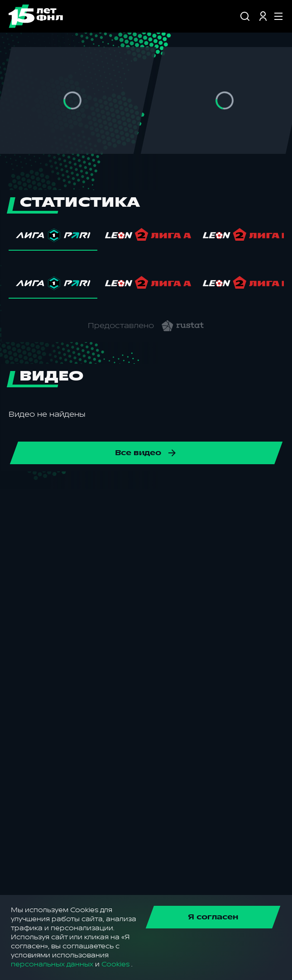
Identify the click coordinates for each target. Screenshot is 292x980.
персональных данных (52, 964)
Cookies (115, 964)
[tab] (53, 238)
